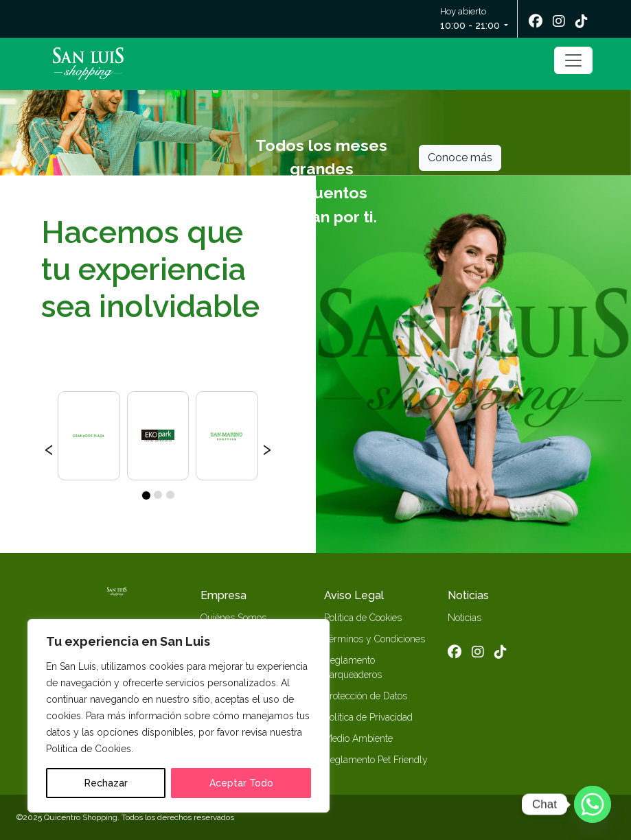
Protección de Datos (366, 696)
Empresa (223, 595)
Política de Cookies (363, 618)
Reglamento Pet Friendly (376, 760)
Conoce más (460, 157)
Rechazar (106, 783)
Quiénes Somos (233, 618)
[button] (146, 495)
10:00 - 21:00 (470, 25)
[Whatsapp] (593, 804)
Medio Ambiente (358, 738)
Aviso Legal (354, 595)
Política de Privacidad (368, 717)
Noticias (468, 595)
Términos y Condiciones (375, 639)
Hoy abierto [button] (471, 20)
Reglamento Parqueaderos (353, 667)
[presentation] (49, 447)
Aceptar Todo (241, 783)
